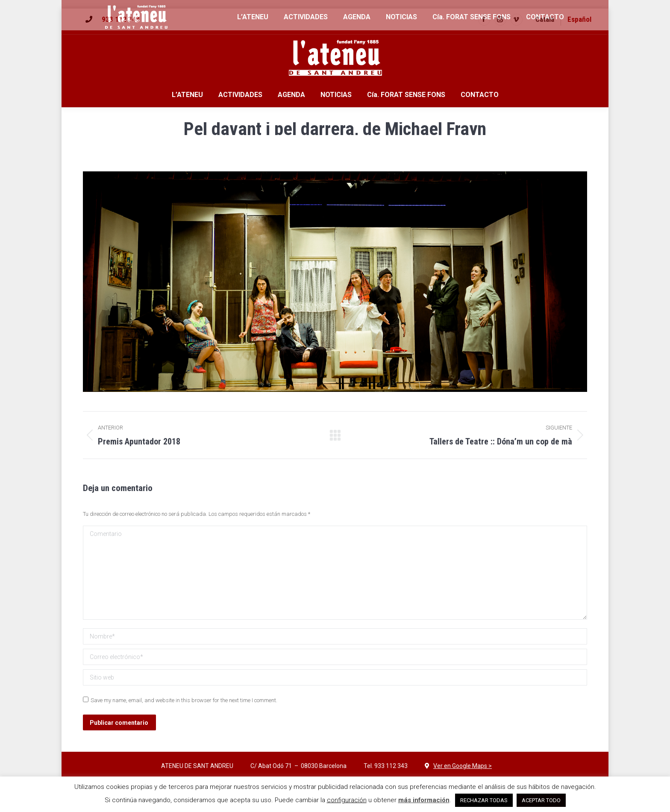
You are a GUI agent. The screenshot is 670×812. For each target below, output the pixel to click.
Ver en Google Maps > (463, 766)
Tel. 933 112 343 (386, 766)
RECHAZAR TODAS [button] (484, 800)
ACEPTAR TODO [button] (541, 800)
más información (424, 800)
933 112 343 (121, 19)
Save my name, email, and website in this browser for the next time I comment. (184, 700)
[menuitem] (545, 19)
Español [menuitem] (579, 19)
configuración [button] (347, 800)
